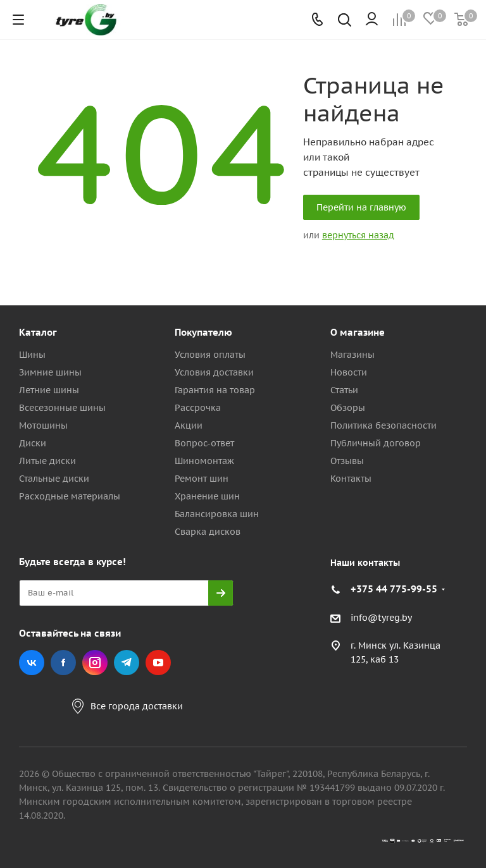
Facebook (63, 663)
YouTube (158, 663)
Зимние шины (50, 372)
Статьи (344, 390)
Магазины (352, 355)
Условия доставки (214, 372)
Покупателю (203, 332)
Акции (189, 425)
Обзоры (348, 408)
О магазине (358, 332)
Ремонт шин (202, 479)
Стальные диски (54, 479)
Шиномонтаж (204, 461)
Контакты (351, 479)
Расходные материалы (70, 496)
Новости (349, 372)
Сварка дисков (208, 532)
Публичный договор (376, 443)
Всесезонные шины (62, 408)
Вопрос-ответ (204, 443)
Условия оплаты (210, 355)
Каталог (38, 332)
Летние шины (49, 390)
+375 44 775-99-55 (394, 589)
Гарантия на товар (215, 390)
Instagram (95, 663)
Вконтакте (32, 663)
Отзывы (347, 461)
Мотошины (43, 425)
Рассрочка (198, 408)
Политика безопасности (383, 425)
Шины (32, 355)
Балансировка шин (217, 514)
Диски (33, 443)
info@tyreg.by (381, 618)
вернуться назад (358, 235)
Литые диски (47, 461)
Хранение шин (207, 496)
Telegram (127, 663)
